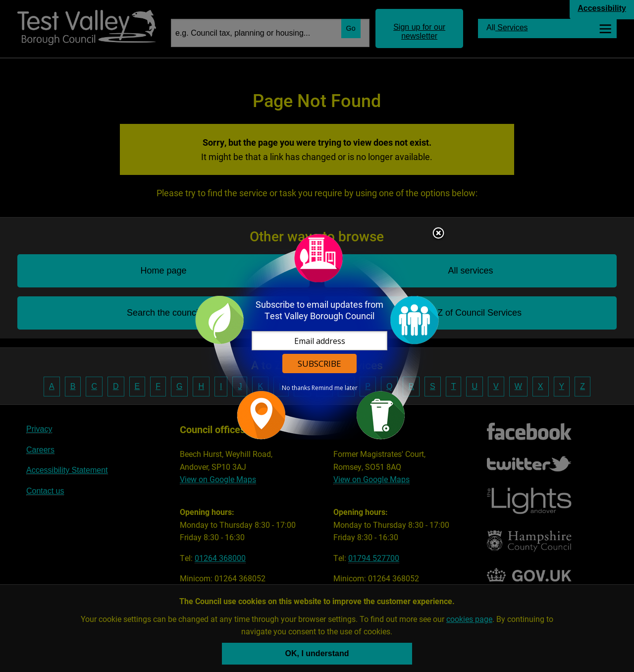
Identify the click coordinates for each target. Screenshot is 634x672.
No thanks (296, 388)
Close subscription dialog (438, 234)
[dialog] (317, 336)
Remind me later (335, 388)
